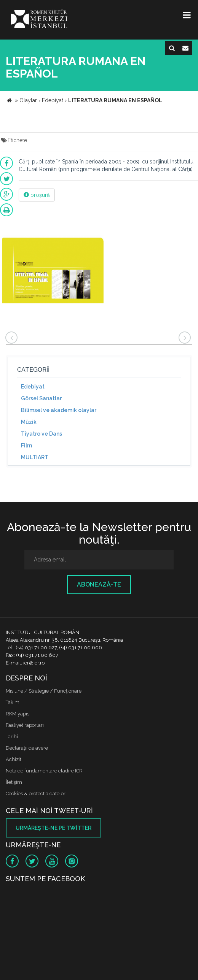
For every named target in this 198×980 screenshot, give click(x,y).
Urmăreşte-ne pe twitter (53, 828)
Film (26, 446)
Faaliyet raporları (25, 725)
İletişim (14, 782)
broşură (37, 195)
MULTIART (35, 457)
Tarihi (12, 737)
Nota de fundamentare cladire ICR (44, 771)
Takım (13, 702)
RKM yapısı (18, 714)
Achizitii (15, 759)
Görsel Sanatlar (41, 398)
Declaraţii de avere (27, 748)
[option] (53, 270)
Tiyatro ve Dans (42, 434)
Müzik (29, 422)
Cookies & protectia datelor (36, 794)
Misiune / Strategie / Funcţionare (44, 691)
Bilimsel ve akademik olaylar (59, 410)
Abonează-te (99, 584)
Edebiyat (33, 387)
